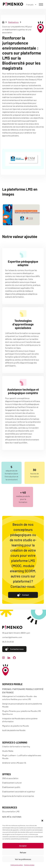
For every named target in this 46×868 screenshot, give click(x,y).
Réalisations (13, 22)
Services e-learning (15, 742)
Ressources (10, 807)
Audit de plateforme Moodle (14, 730)
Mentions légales (29, 865)
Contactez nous (14, 649)
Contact (23, 595)
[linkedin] (9, 658)
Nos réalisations (12, 817)
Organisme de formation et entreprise (18, 796)
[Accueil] (13, 5)
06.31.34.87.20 (8, 642)
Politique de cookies (17, 865)
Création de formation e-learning (16, 746)
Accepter (23, 846)
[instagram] (3, 658)
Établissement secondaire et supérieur (19, 792)
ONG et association (10, 778)
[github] (14, 658)
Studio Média (8, 751)
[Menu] (41, 4)
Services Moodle (12, 684)
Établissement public (11, 787)
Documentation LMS (11, 811)
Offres (7, 774)
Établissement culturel (12, 783)
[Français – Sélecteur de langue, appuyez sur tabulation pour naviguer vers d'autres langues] (31, 4)
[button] (42, 821)
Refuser (23, 852)
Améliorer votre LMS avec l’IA (14, 763)
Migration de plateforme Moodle (16, 726)
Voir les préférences (23, 859)
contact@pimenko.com (12, 637)
